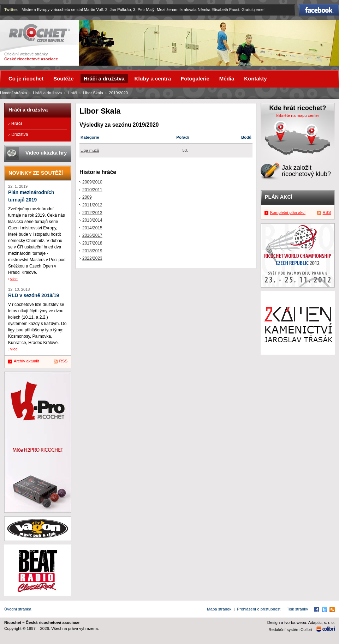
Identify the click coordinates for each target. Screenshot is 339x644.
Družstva (20, 134)
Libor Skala (93, 93)
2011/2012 (92, 205)
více (14, 279)
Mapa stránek (219, 609)
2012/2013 (92, 213)
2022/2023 (92, 258)
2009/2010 (92, 182)
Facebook (319, 10)
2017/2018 (92, 243)
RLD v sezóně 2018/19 (34, 296)
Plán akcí (279, 197)
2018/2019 (92, 251)
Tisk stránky (297, 609)
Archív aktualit (26, 361)
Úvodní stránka (14, 93)
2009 (87, 197)
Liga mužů (90, 150)
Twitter (11, 10)
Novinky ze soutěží (36, 173)
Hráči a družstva (47, 93)
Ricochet (39, 33)
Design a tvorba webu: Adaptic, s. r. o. (301, 622)
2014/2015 (92, 228)
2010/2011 (92, 190)
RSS (63, 361)
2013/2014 (92, 220)
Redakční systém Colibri (290, 630)
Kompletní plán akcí (288, 212)
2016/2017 (92, 235)
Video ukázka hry (46, 153)
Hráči (73, 93)
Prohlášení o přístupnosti (259, 609)
